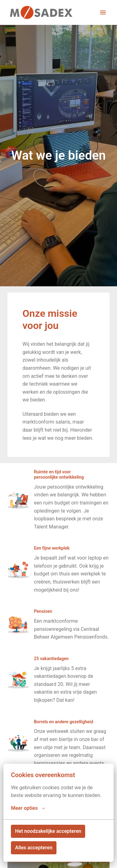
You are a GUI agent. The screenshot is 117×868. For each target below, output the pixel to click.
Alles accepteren (34, 848)
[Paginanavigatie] (103, 12)
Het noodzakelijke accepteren (48, 831)
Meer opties (28, 808)
